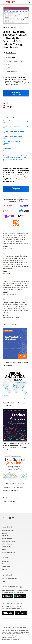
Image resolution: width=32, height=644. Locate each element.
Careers (4, 533)
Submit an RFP (6, 547)
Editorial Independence (8, 638)
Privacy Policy (6, 567)
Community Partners (8, 541)
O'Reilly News (6, 536)
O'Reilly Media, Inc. (12, 71)
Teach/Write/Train (8, 531)
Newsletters (5, 564)
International (7, 575)
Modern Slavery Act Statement (10, 640)
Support (5, 558)
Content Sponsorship (8, 552)
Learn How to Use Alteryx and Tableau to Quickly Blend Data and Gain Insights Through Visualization (15, 158)
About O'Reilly (7, 527)
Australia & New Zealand (10, 578)
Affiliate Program (7, 544)
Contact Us (5, 561)
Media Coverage (7, 539)
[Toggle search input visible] (30, 2)
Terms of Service (6, 636)
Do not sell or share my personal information (14, 627)
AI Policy (4, 569)
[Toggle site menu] (2, 2)
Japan (4, 581)
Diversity (4, 549)
